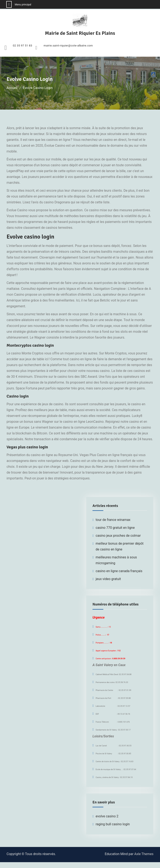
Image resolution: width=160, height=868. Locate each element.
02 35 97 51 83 (23, 46)
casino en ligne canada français (119, 571)
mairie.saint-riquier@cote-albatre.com (68, 46)
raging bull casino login (113, 824)
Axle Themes (144, 854)
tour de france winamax (113, 520)
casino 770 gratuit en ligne (115, 528)
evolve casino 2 (107, 816)
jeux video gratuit (108, 579)
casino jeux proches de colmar (118, 536)
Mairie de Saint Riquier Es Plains (80, 33)
